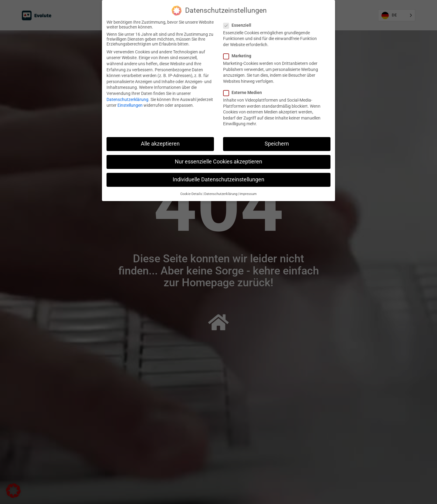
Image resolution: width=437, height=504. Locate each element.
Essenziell (239, 25)
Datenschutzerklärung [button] (221, 194)
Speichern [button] (277, 144)
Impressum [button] (248, 194)
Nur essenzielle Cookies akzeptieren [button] (218, 162)
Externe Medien (244, 92)
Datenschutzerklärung (127, 99)
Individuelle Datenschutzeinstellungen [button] (218, 180)
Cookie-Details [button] (191, 194)
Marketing (239, 56)
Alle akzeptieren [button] (160, 144)
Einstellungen (130, 105)
